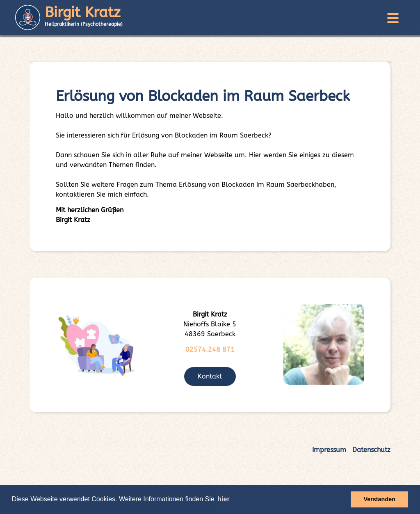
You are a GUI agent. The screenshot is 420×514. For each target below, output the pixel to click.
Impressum (329, 450)
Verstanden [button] (379, 499)
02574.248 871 (210, 350)
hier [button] (223, 499)
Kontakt (210, 376)
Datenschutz (371, 450)
